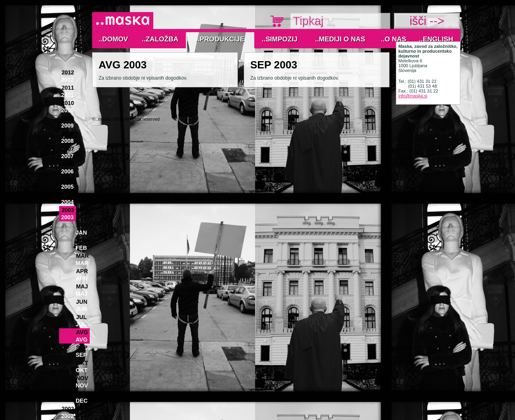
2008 (68, 134)
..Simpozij (280, 39)
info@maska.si (413, 96)
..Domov (113, 39)
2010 (68, 103)
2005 (68, 179)
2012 (68, 72)
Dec (82, 393)
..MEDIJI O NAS (340, 39)
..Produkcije (220, 39)
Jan (82, 225)
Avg (82, 332)
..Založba (160, 39)
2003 (68, 210)
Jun (82, 302)
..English (436, 39)
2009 (68, 118)
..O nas (394, 39)
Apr (82, 271)
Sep (82, 348)
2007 (68, 149)
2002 (68, 409)
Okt (82, 363)
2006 (68, 164)
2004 (68, 195)
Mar (82, 256)
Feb (82, 241)
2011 (68, 88)
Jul (81, 317)
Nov (82, 378)
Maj (82, 286)
